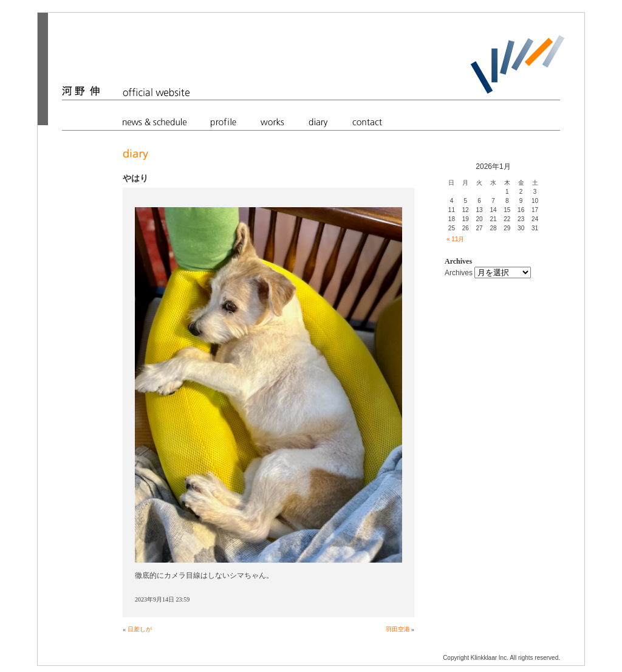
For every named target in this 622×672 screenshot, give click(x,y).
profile (224, 122)
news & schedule (155, 122)
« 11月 (455, 239)
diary (318, 122)
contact (367, 122)
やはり (135, 178)
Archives (459, 273)
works (272, 122)
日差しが (140, 629)
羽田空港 (398, 629)
